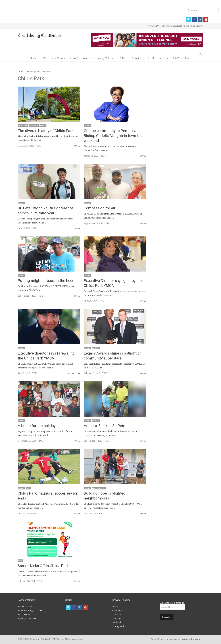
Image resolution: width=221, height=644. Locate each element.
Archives (164, 58)
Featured (87, 126)
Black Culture (23, 126)
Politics (123, 58)
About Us (117, 615)
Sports (28, 488)
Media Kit (117, 623)
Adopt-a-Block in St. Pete (104, 426)
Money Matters (105, 58)
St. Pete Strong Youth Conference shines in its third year (46, 211)
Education (136, 58)
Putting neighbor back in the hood (46, 281)
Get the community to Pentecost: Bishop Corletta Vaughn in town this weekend (114, 136)
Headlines (96, 348)
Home (33, 58)
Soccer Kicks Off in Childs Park (43, 566)
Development (34, 126)
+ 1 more (43, 126)
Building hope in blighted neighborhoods (105, 496)
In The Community (99, 488)
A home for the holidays (38, 426)
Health (151, 58)
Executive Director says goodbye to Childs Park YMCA (113, 283)
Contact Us (118, 611)
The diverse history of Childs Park (46, 131)
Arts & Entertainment (80, 58)
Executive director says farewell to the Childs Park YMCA (46, 356)
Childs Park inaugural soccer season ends (48, 496)
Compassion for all (99, 208)
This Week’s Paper (182, 58)
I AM (44, 58)
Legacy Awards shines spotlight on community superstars (113, 356)
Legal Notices (58, 58)
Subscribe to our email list (172, 603)
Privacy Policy (119, 627)
